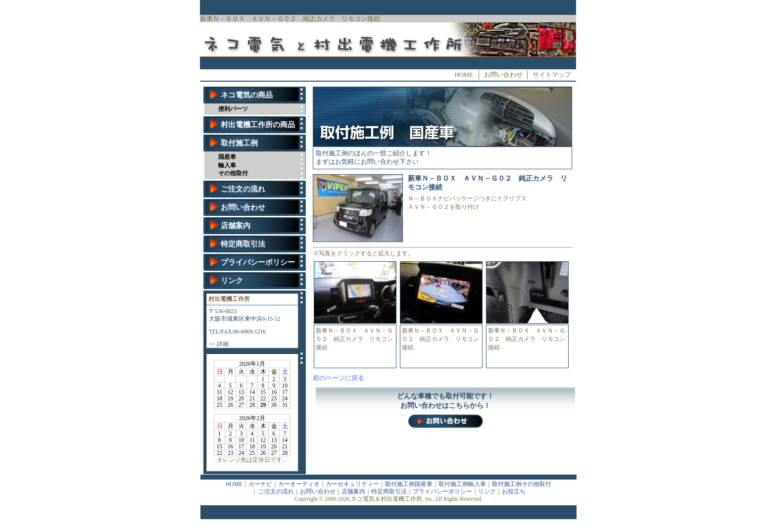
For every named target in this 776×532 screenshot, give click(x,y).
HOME (464, 75)
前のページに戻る (339, 378)
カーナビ (260, 484)
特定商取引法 (243, 244)
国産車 (227, 157)
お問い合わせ (503, 75)
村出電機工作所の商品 (258, 125)
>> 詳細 (219, 344)
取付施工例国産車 (409, 484)
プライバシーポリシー (258, 262)
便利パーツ (233, 109)
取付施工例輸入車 (462, 484)
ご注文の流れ (243, 189)
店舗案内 (236, 226)
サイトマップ (552, 75)
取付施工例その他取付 (522, 484)
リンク (232, 281)
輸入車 (227, 165)
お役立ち (514, 491)
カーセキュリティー (352, 484)
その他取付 (233, 173)
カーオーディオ (299, 484)
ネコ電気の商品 (247, 95)
